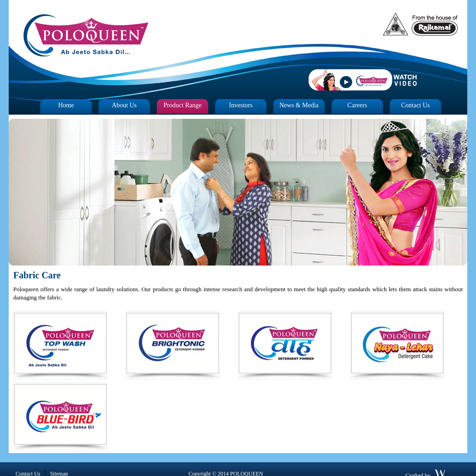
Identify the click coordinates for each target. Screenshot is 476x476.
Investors (241, 105)
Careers (357, 105)
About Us (124, 105)
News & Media (299, 105)
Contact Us (416, 105)
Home (66, 105)
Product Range (183, 105)
